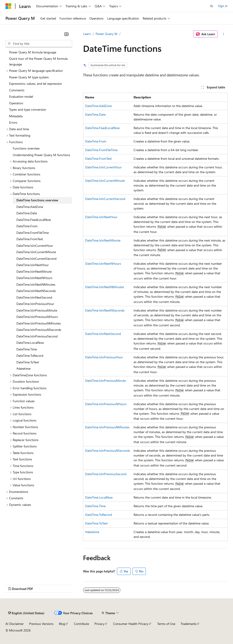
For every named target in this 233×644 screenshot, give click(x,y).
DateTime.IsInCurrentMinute (105, 181)
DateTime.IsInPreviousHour (104, 357)
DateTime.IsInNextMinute (103, 240)
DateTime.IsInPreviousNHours (106, 404)
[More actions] (224, 34)
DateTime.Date (95, 114)
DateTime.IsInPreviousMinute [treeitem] (37, 310)
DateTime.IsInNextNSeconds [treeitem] (36, 291)
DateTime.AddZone (98, 106)
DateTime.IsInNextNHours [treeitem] (34, 278)
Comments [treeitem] (17, 90)
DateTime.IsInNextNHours (103, 263)
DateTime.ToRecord (99, 515)
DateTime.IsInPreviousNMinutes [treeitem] (39, 323)
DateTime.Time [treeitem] (27, 349)
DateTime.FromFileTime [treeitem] (33, 233)
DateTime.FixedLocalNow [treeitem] (34, 220)
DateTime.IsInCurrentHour (103, 167)
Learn (87, 34)
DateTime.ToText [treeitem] (28, 362)
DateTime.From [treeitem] (27, 226)
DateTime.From (96, 141)
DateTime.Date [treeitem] (27, 213)
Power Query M (106, 34)
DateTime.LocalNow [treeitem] (30, 343)
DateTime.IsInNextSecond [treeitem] (34, 297)
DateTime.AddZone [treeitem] (30, 207)
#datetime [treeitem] (23, 368)
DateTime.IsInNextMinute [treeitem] (34, 271)
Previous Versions (41, 624)
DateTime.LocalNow (99, 497)
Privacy (99, 624)
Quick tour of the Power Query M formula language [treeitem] (38, 61)
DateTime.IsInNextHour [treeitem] (33, 265)
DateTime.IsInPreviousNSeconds (108, 451)
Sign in (223, 6)
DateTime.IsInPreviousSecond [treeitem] (37, 336)
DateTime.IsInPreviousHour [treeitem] (35, 304)
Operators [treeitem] (16, 103)
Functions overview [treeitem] (26, 148)
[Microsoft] (8, 6)
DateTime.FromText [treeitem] (30, 239)
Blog (62, 624)
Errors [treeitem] (13, 122)
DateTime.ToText (96, 523)
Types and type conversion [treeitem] (28, 109)
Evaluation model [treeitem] (21, 96)
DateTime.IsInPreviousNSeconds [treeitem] (39, 330)
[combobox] (39, 44)
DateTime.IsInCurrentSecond (105, 199)
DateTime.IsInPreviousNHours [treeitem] (37, 317)
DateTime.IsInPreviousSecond (106, 474)
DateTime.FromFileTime (101, 150)
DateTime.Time (95, 506)
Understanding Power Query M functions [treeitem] (41, 155)
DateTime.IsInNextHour (101, 217)
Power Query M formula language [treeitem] (33, 52)
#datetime (92, 532)
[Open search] (212, 6)
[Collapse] (66, 34)
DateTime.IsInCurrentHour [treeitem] (35, 246)
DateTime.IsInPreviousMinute (105, 381)
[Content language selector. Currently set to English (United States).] (26, 613)
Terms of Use (166, 624)
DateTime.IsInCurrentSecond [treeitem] (36, 258)
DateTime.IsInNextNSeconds (105, 310)
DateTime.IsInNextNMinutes (105, 287)
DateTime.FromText (98, 159)
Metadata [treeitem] (16, 116)
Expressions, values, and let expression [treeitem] (35, 84)
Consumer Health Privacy (131, 624)
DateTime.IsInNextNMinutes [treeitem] (36, 284)
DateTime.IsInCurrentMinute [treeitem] (36, 252)
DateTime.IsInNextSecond (103, 334)
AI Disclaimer (15, 624)
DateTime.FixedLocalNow (102, 128)
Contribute (81, 624)
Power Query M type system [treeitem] (29, 77)
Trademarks (189, 624)
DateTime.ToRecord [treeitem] (30, 356)
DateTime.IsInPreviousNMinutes (107, 427)
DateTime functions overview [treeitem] (37, 200)
